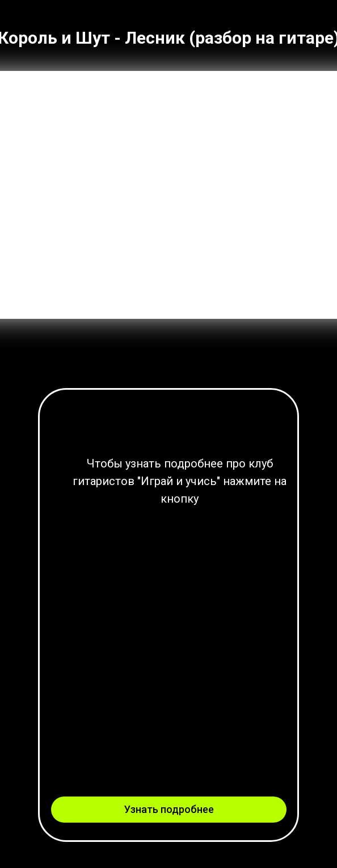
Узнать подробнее (169, 809)
